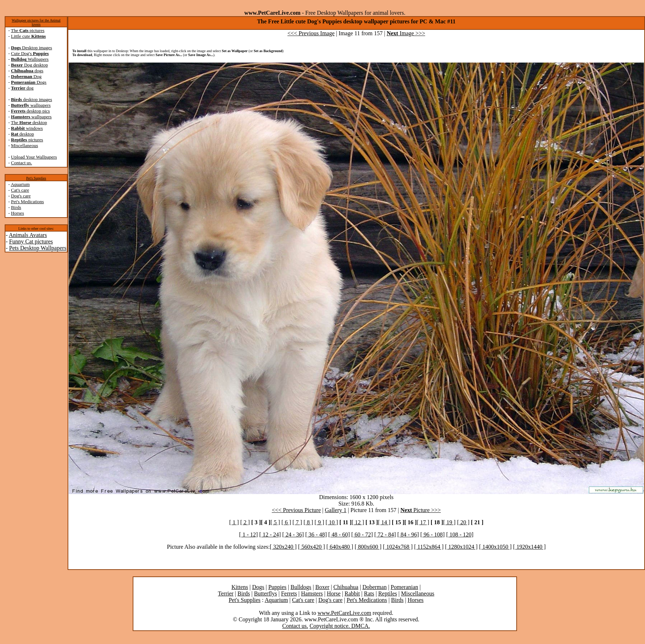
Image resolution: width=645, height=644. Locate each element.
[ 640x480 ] (340, 547)
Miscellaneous (25, 145)
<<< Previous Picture (296, 510)
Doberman (375, 587)
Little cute (29, 36)
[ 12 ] (358, 522)
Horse (334, 593)
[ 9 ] (319, 522)
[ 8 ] (308, 522)
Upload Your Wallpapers (34, 157)
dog (22, 88)
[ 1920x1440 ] (529, 547)
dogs (27, 71)
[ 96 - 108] (433, 535)
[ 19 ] (449, 522)
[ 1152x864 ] (429, 547)
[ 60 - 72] (362, 535)
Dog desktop (30, 65)
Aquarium (20, 184)
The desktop (29, 122)
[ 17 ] (423, 522)
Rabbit (352, 593)
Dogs (29, 82)
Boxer (322, 587)
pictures (27, 140)
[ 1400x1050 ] (495, 547)
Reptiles (388, 593)
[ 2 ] (245, 522)
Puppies (277, 587)
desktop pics (31, 111)
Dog (26, 76)
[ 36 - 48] (316, 535)
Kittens (240, 587)
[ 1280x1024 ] (461, 547)
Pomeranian (404, 587)
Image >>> (406, 33)
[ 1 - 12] (248, 535)
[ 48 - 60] (339, 535)
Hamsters (312, 593)
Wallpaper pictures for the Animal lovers (36, 22)
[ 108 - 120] (460, 535)
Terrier (226, 593)
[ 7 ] (297, 522)
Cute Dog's (30, 53)
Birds (16, 207)
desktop (23, 134)
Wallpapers (30, 59)
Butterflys (265, 593)
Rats (369, 593)
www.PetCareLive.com (344, 613)
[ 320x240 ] (283, 547)
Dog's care (21, 196)
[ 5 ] (275, 522)
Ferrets (289, 593)
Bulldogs (301, 587)
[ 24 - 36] (293, 535)
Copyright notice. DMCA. (340, 626)
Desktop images (32, 48)
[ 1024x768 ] (398, 547)
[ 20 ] (463, 522)
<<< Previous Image (311, 33)
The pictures (28, 30)
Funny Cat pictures (31, 241)
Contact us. (22, 163)
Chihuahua (346, 587)
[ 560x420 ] (312, 547)
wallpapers (31, 105)
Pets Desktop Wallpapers (38, 248)
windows (27, 128)
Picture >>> (421, 510)
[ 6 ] (286, 522)
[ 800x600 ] (368, 547)
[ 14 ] (384, 522)
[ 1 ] (234, 522)
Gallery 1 (336, 510)
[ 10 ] (332, 522)
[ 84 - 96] (408, 535)
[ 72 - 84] (385, 535)
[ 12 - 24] (270, 535)
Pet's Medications (28, 202)
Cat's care (20, 190)
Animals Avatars (28, 235)
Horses (18, 213)
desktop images (32, 99)
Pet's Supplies (36, 178)
